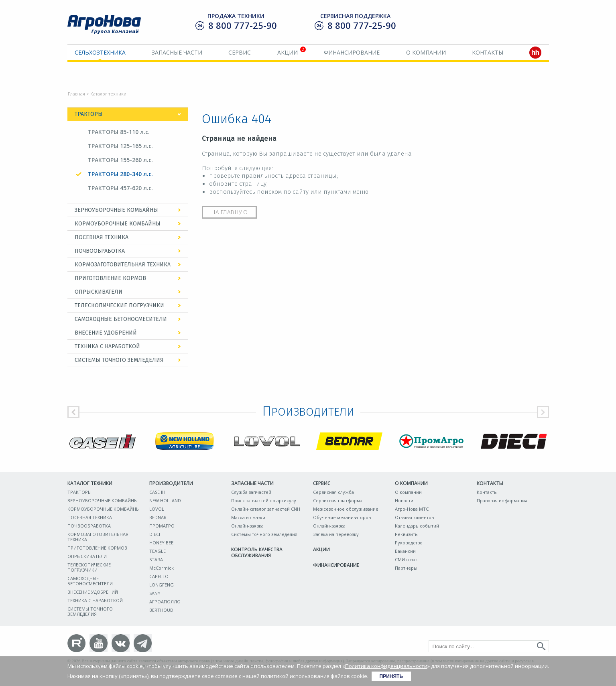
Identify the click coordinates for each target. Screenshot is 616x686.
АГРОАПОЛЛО (165, 602)
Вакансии (405, 551)
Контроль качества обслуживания (257, 552)
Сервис (240, 52)
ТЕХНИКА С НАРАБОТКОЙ (107, 346)
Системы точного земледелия (264, 534)
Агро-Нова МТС (412, 509)
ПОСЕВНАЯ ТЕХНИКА (102, 237)
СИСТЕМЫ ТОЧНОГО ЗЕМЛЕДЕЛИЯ (119, 360)
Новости (404, 500)
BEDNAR (158, 517)
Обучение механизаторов (342, 517)
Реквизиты (407, 534)
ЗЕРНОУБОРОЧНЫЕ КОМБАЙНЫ (116, 210)
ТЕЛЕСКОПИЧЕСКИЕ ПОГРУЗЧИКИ (119, 305)
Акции (288, 52)
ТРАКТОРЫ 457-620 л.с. (120, 188)
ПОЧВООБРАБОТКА (100, 251)
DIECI (155, 534)
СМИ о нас (406, 559)
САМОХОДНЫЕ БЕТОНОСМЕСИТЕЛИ (121, 319)
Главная (76, 94)
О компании (426, 52)
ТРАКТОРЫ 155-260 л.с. (120, 160)
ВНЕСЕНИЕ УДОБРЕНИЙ (106, 333)
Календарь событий (417, 526)
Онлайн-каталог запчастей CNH (266, 509)
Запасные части (177, 52)
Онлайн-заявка (247, 526)
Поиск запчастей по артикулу (264, 500)
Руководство (409, 543)
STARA (156, 559)
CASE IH (157, 492)
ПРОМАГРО (162, 526)
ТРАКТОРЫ (89, 114)
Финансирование (352, 52)
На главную (229, 212)
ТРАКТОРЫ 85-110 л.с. (119, 132)
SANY (155, 593)
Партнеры (406, 568)
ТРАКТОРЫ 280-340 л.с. (120, 174)
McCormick (162, 568)
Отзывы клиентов (414, 517)
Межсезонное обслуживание (346, 509)
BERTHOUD (161, 610)
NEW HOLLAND (165, 500)
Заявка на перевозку (336, 534)
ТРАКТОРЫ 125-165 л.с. (120, 146)
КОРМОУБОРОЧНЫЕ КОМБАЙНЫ (118, 224)
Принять (391, 676)
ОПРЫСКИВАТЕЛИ (99, 292)
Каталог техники (90, 483)
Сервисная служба (333, 492)
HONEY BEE (161, 543)
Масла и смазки (248, 517)
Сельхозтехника (100, 52)
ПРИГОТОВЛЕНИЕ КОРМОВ (110, 278)
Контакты (488, 52)
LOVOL (157, 509)
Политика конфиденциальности (386, 666)
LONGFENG (162, 585)
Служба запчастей (251, 492)
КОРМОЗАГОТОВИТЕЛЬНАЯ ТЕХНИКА (123, 265)
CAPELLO (159, 576)
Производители (171, 483)
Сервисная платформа (338, 500)
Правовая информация (502, 500)
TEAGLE (158, 551)
